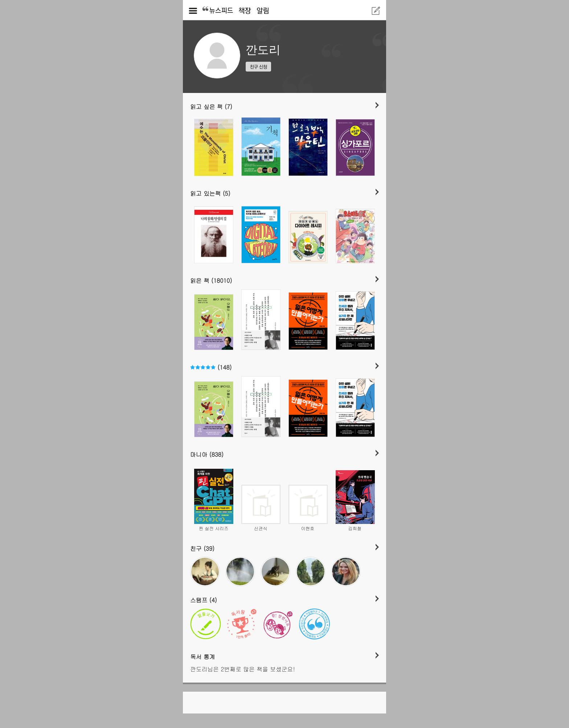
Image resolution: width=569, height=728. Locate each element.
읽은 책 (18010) (211, 280)
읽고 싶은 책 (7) (211, 106)
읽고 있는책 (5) (210, 193)
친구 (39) (202, 548)
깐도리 (263, 50)
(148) (211, 367)
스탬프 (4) (204, 600)
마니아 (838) (207, 454)
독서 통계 (203, 656)
